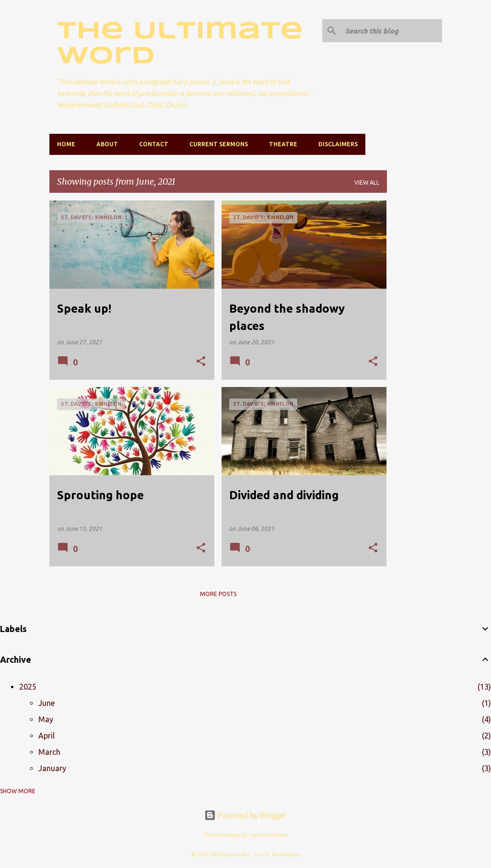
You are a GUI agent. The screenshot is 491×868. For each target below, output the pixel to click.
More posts (218, 594)
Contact (154, 144)
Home (66, 144)
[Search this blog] (392, 31)
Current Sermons (219, 144)
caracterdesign (269, 835)
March (49, 752)
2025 (28, 687)
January (52, 768)
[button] (201, 362)
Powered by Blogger (245, 815)
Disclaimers (338, 144)
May (46, 719)
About (107, 144)
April (47, 736)
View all (367, 182)
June (47, 703)
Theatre (283, 144)
